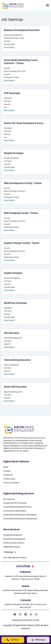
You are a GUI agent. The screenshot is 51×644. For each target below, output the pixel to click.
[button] (47, 5)
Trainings (10, 552)
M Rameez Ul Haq (31, 620)
